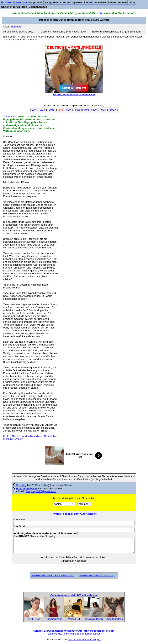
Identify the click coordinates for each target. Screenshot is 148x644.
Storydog (21, 485)
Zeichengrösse (38, 7)
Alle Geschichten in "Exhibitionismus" (52, 575)
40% (60, 110)
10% (34, 110)
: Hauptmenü (22, 2)
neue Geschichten (105, 2)
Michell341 (74, 619)
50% (69, 110)
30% (51, 110)
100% (113, 110)
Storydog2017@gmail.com (41, 491)
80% (95, 110)
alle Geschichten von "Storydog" (97, 575)
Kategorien (51, 2)
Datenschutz (55, 634)
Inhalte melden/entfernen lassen (82, 634)
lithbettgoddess (114, 619)
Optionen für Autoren (14, 7)
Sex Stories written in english (85, 639)
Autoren (65, 2)
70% (86, 110)
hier (101, 13)
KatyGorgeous (54, 619)
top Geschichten (82, 2)
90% (104, 110)
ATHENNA (34, 619)
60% (78, 110)
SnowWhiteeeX (94, 619)
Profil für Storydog (26, 488)
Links (132, 2)
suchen (122, 2)
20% (43, 110)
